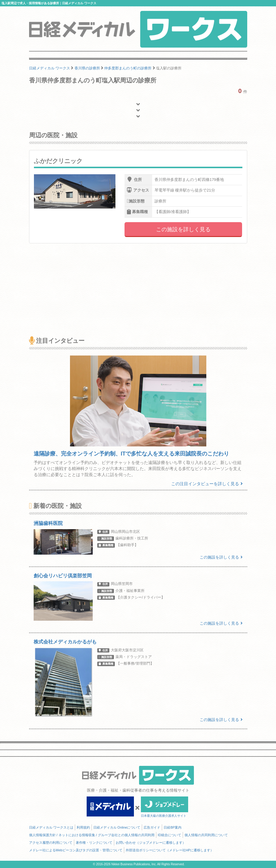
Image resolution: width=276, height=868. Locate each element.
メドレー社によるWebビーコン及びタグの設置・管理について (76, 850)
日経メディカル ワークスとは (51, 827)
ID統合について (170, 835)
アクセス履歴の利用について (51, 843)
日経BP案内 (173, 827)
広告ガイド (152, 827)
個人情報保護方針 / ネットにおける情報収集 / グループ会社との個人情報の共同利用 (92, 835)
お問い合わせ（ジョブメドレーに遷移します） (151, 843)
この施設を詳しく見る (183, 229)
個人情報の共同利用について (206, 835)
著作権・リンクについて (94, 843)
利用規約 (83, 827)
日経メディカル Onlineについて (117, 827)
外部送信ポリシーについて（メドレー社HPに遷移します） (170, 850)
